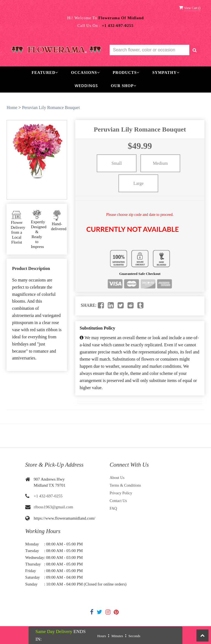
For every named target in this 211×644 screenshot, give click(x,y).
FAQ (113, 508)
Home (12, 108)
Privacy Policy (121, 493)
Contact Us (118, 501)
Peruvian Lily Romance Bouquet (51, 108)
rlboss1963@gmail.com (53, 507)
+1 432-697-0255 (48, 496)
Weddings (86, 86)
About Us (117, 478)
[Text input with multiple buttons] (149, 50)
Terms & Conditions (125, 485)
